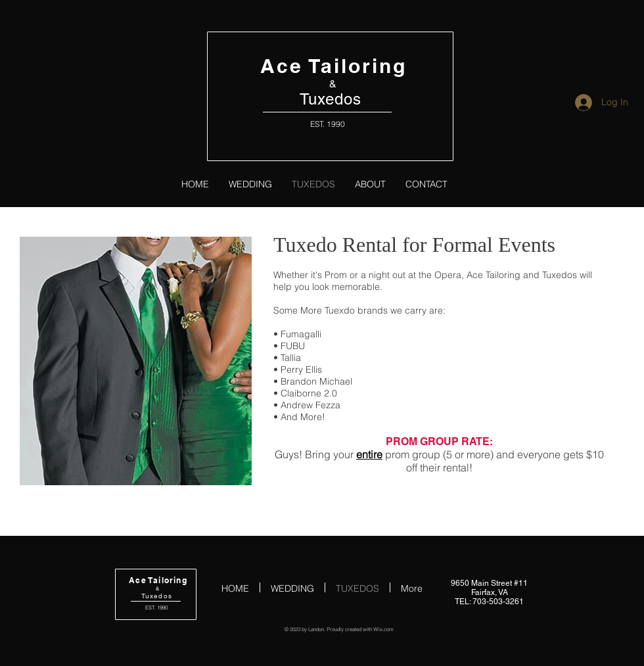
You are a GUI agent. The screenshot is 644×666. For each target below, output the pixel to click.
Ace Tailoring (333, 66)
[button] (136, 361)
